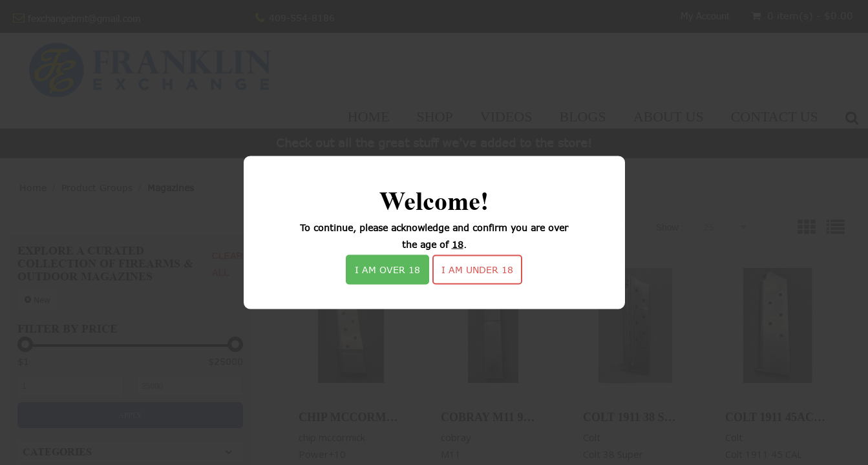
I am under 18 (477, 270)
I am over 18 (387, 270)
